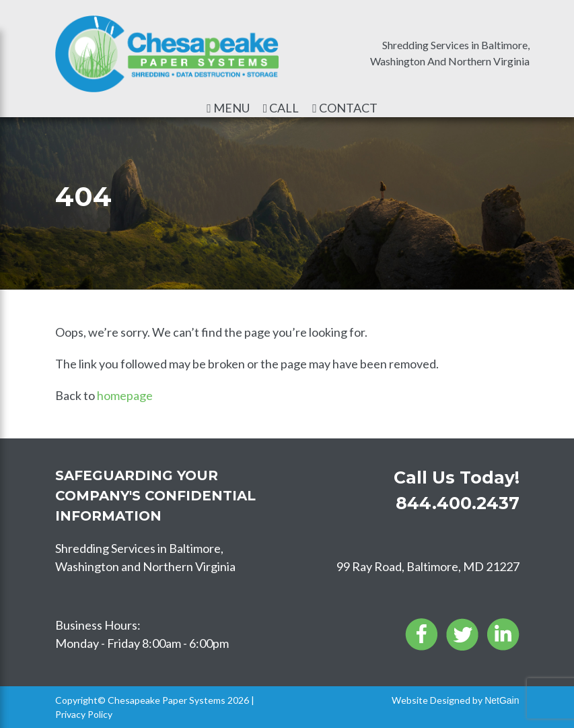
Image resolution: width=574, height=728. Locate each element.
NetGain (502, 700)
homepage (125, 395)
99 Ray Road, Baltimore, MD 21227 (428, 566)
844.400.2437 (458, 503)
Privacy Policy (84, 714)
